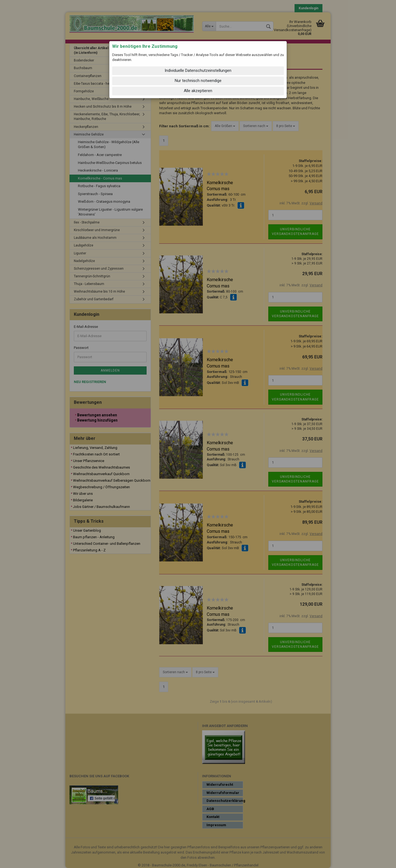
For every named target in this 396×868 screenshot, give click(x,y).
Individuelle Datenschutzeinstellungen (198, 70)
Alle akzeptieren (198, 91)
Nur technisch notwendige (198, 81)
